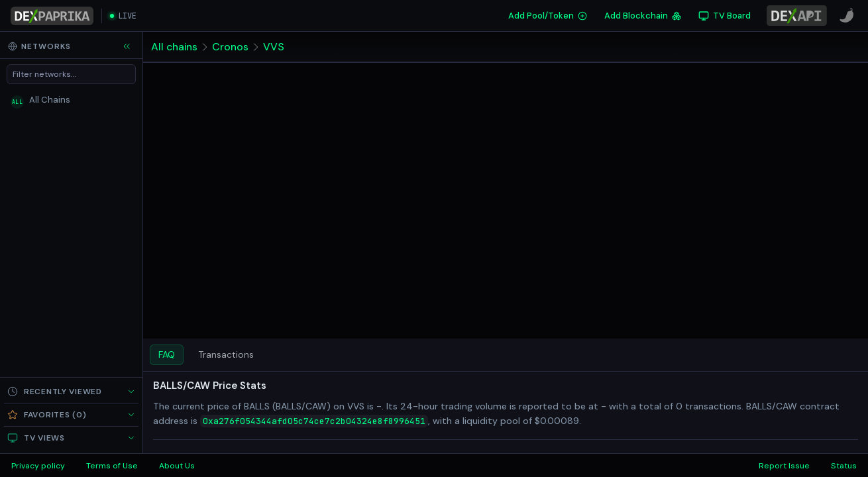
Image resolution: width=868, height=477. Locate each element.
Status (844, 466)
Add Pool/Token (548, 16)
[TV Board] (725, 16)
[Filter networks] (71, 74)
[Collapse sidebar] (127, 46)
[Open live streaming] (123, 16)
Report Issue (784, 466)
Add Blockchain (643, 16)
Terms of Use (112, 466)
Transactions (226, 354)
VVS (274, 47)
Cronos (231, 47)
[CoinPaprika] (847, 16)
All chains (175, 47)
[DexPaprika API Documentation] (797, 16)
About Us (177, 466)
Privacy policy (38, 466)
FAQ (167, 354)
